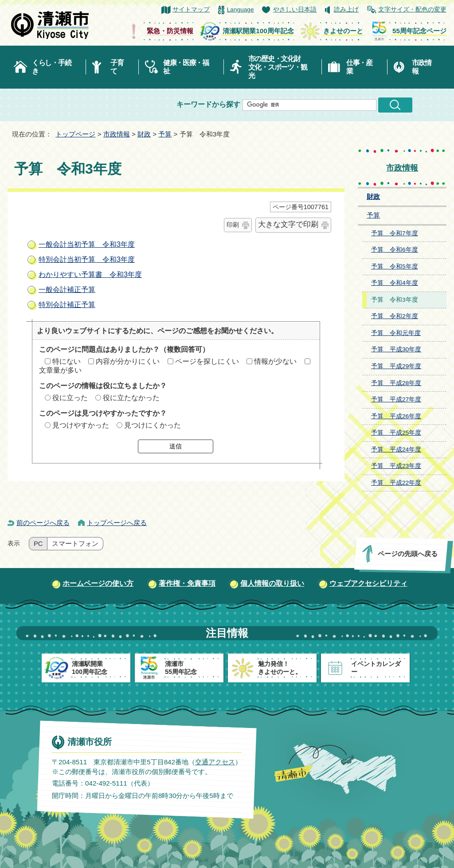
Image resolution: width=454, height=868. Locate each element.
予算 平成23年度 (396, 466)
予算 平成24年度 (396, 450)
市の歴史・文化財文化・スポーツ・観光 (278, 67)
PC (38, 544)
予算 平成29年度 (396, 366)
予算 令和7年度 (395, 233)
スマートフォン (75, 544)
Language (241, 10)
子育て (117, 67)
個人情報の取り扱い (272, 583)
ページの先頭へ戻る (408, 554)
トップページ (75, 134)
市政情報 (422, 67)
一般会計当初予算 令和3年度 (87, 244)
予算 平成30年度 (396, 349)
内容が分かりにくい (128, 361)
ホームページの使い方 (98, 583)
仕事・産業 (359, 67)
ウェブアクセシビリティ (368, 583)
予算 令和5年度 (395, 267)
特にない (67, 361)
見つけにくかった (153, 425)
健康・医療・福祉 (186, 67)
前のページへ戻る (43, 523)
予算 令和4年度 (395, 283)
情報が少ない (275, 361)
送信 (176, 446)
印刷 (233, 225)
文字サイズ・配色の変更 (412, 10)
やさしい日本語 (295, 10)
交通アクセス (215, 762)
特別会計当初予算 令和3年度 (87, 259)
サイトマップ (191, 10)
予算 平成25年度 (396, 433)
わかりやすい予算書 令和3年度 (90, 274)
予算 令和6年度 (395, 250)
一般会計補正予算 (67, 290)
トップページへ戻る (117, 523)
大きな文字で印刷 (288, 224)
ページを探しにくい (207, 361)
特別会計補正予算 (67, 305)
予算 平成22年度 (396, 483)
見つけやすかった (81, 425)
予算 (165, 134)
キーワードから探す (208, 104)
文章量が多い (60, 370)
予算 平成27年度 (396, 399)
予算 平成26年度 (396, 416)
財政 (144, 134)
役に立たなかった (131, 398)
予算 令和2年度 (395, 316)
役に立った (70, 398)
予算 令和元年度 (396, 333)
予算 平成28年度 (396, 383)
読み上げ (346, 10)
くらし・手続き (51, 67)
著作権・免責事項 (187, 583)
